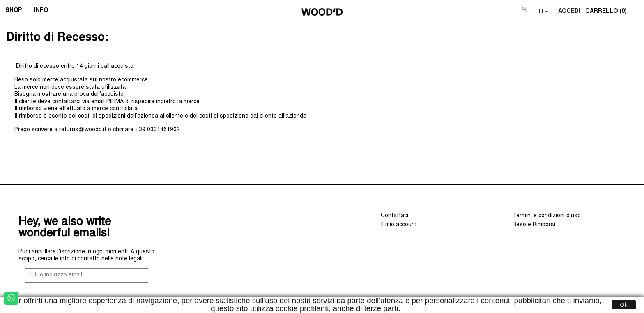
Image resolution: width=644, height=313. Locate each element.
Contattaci (394, 216)
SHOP (16, 12)
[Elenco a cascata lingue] (544, 12)
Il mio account (399, 225)
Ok (624, 305)
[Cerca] (492, 10)
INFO (44, 12)
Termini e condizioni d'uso (547, 216)
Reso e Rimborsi (534, 225)
